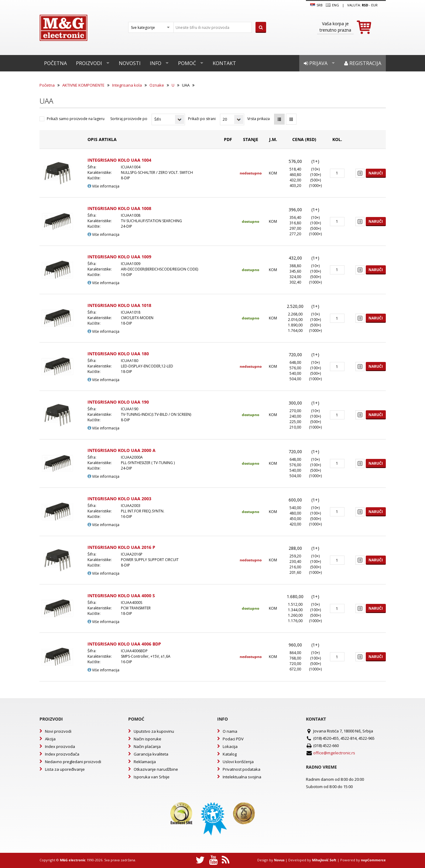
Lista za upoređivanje (65, 769)
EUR (374, 5)
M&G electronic (73, 860)
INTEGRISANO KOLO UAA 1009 (119, 257)
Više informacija (103, 186)
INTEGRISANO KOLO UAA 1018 (119, 305)
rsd (365, 5)
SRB (316, 5)
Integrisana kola (127, 85)
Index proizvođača (62, 754)
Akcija (50, 739)
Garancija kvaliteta (151, 754)
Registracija (363, 63)
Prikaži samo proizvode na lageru (76, 119)
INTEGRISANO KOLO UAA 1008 (119, 208)
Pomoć (187, 63)
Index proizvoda (60, 746)
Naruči (376, 173)
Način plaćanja (147, 746)
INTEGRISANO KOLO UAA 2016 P (121, 547)
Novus (279, 860)
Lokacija (230, 746)
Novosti (130, 63)
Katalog (230, 754)
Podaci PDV (233, 739)
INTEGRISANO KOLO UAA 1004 (119, 160)
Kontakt (224, 63)
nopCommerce (373, 860)
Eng (332, 5)
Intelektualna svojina (242, 777)
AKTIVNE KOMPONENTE (83, 85)
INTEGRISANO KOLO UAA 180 (118, 354)
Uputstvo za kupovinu (154, 731)
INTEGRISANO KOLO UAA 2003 (119, 499)
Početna (55, 63)
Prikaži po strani (202, 119)
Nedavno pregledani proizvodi (73, 762)
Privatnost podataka (242, 769)
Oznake (157, 85)
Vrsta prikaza (259, 119)
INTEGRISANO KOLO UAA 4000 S (121, 596)
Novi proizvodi (58, 731)
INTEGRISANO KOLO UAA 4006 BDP (124, 644)
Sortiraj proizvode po (129, 119)
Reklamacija (145, 762)
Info (156, 63)
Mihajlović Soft (324, 860)
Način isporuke (147, 739)
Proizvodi (89, 63)
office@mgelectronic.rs (334, 753)
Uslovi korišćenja (238, 762)
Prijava (316, 63)
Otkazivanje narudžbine (156, 769)
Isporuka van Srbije (152, 777)
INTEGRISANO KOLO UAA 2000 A (122, 450)
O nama (230, 731)
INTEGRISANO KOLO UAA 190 (118, 402)
